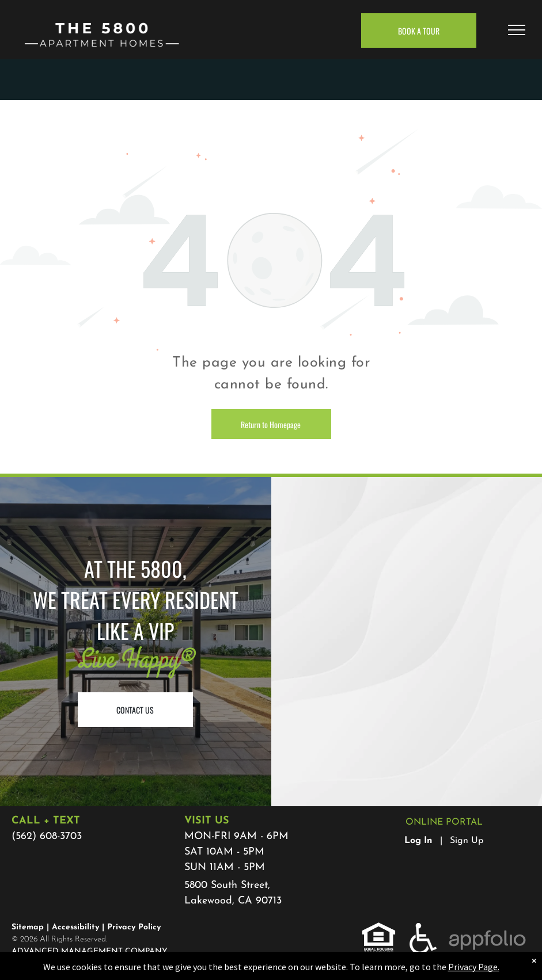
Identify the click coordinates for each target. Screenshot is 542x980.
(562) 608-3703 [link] (47, 836)
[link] (379, 929)
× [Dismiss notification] (534, 974)
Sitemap (28, 927)
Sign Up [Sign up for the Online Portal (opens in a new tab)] (467, 841)
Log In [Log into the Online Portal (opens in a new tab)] (418, 841)
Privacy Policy (134, 927)
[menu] (517, 30)
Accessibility (75, 927)
